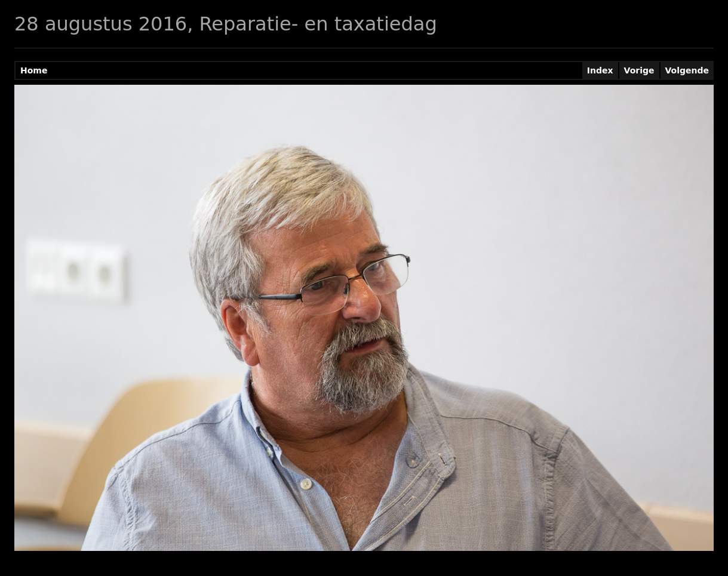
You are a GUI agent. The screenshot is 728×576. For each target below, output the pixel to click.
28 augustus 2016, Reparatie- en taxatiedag (226, 24)
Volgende (687, 70)
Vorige (639, 70)
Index (600, 70)
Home (34, 70)
